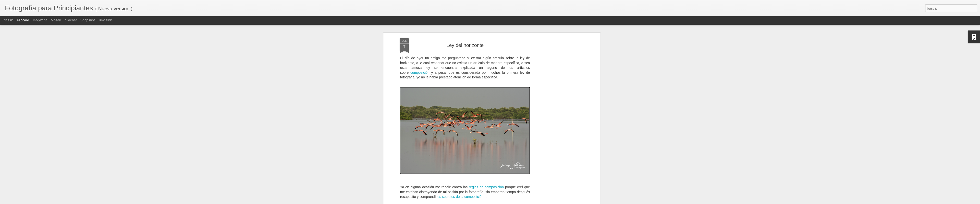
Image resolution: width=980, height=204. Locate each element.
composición (420, 73)
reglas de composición (486, 187)
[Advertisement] (557, 116)
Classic (8, 20)
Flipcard (23, 20)
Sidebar (71, 20)
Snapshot (88, 20)
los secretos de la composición (460, 197)
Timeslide (105, 20)
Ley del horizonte (465, 45)
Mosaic (56, 20)
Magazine (40, 20)
